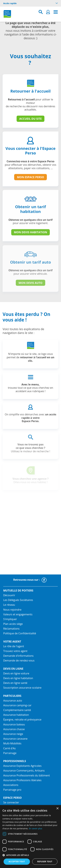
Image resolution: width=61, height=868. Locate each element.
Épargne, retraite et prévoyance (22, 720)
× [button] (57, 809)
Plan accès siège (13, 624)
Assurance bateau (14, 724)
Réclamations (11, 629)
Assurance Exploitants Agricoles (22, 766)
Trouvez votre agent (15, 651)
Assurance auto (13, 701)
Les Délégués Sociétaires (18, 600)
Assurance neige (13, 734)
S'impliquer (10, 619)
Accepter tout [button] (17, 862)
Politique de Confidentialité (20, 633)
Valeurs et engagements (18, 614)
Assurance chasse (14, 729)
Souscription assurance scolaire (22, 688)
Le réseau (9, 605)
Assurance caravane (15, 739)
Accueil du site (31, 119)
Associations (11, 785)
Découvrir (9, 595)
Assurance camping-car (17, 705)
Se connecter (11, 802)
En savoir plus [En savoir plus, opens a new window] (36, 829)
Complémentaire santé (17, 710)
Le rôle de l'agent (14, 646)
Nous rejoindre (12, 610)
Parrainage (10, 753)
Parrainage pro (12, 790)
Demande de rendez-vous (19, 660)
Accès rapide (30, 3)
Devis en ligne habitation (18, 678)
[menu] (56, 12)
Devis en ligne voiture (16, 673)
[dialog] (30, 837)
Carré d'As (9, 748)
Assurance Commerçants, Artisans (24, 771)
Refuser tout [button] (45, 862)
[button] (30, 855)
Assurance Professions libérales (22, 780)
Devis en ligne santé (15, 683)
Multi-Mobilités (12, 743)
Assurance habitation (16, 715)
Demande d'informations (18, 656)
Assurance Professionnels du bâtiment (27, 775)
